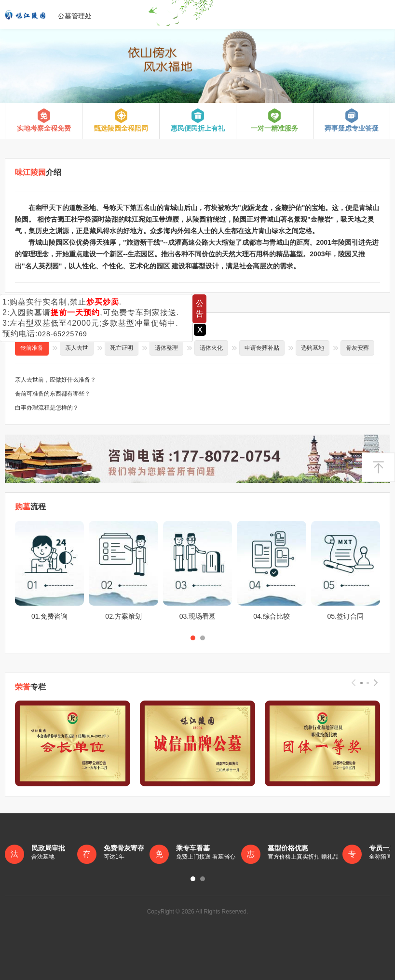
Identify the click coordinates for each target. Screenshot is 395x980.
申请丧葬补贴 (262, 348)
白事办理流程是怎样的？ (47, 408)
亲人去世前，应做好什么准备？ (55, 380)
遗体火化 (211, 348)
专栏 (30, 687)
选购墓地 (313, 348)
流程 (30, 507)
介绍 (38, 172)
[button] (193, 638)
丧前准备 (32, 348)
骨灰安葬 (357, 348)
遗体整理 (166, 348)
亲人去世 (77, 348)
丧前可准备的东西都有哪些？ (53, 394)
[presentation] (354, 683)
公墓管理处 (48, 14)
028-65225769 (62, 334)
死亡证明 (122, 348)
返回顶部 (378, 468)
